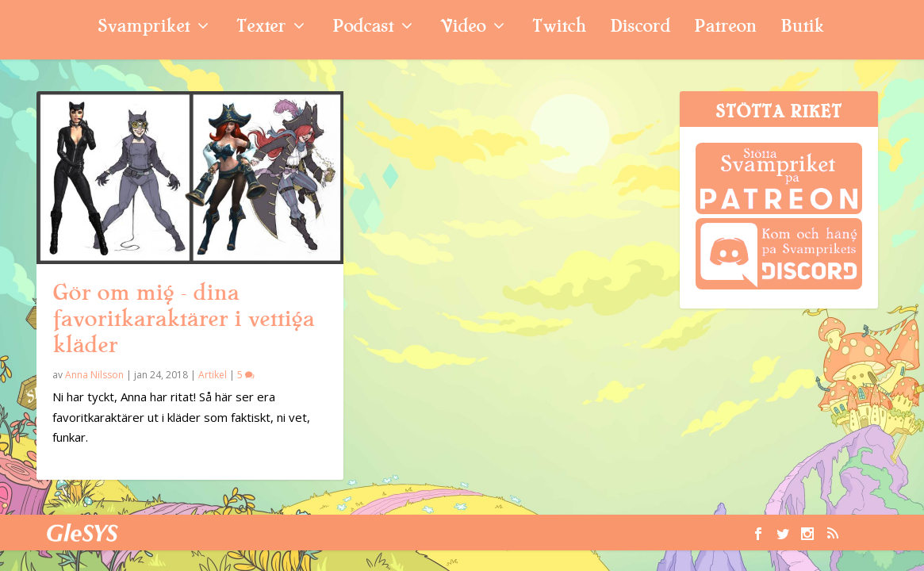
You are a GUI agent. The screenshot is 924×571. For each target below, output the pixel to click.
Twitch (559, 28)
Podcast (363, 28)
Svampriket (144, 28)
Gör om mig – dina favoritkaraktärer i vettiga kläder (183, 319)
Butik (802, 28)
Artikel (213, 375)
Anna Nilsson (94, 375)
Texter (261, 28)
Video (463, 28)
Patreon (725, 28)
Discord (640, 28)
